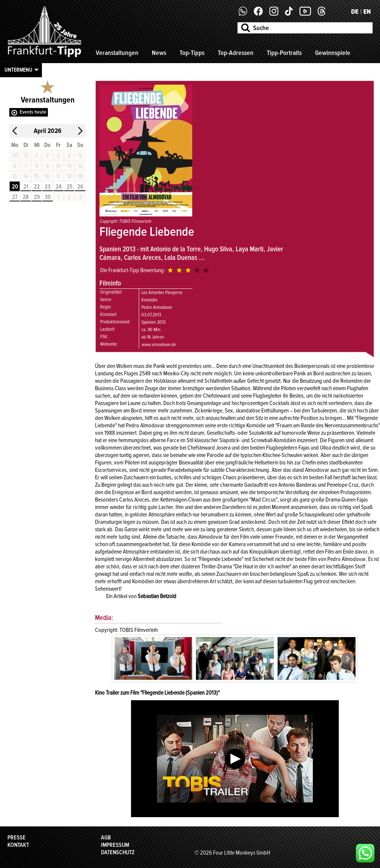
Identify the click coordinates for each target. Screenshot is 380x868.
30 (47, 197)
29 (37, 197)
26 (80, 187)
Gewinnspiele (333, 53)
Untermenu (18, 70)
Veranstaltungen (117, 53)
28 (26, 197)
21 (26, 187)
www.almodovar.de (158, 345)
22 (37, 187)
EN (367, 12)
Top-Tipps (192, 53)
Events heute (33, 112)
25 (69, 187)
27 (15, 197)
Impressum (115, 845)
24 (58, 187)
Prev (122, 659)
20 (15, 187)
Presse (17, 838)
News (159, 53)
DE (355, 12)
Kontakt (18, 845)
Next (347, 659)
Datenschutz (118, 852)
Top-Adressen (236, 53)
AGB (106, 838)
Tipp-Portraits (284, 53)
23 (47, 187)
